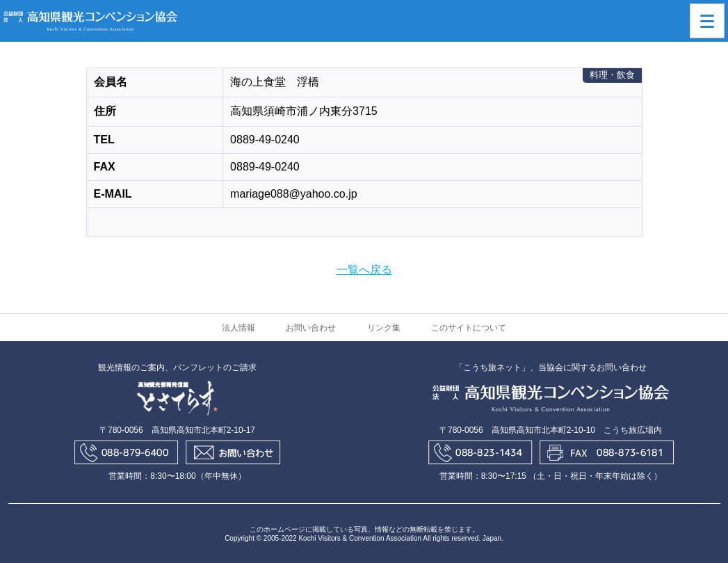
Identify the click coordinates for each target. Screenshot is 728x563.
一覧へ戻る (364, 270)
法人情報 (238, 328)
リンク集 (384, 328)
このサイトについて (469, 328)
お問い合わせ (311, 328)
